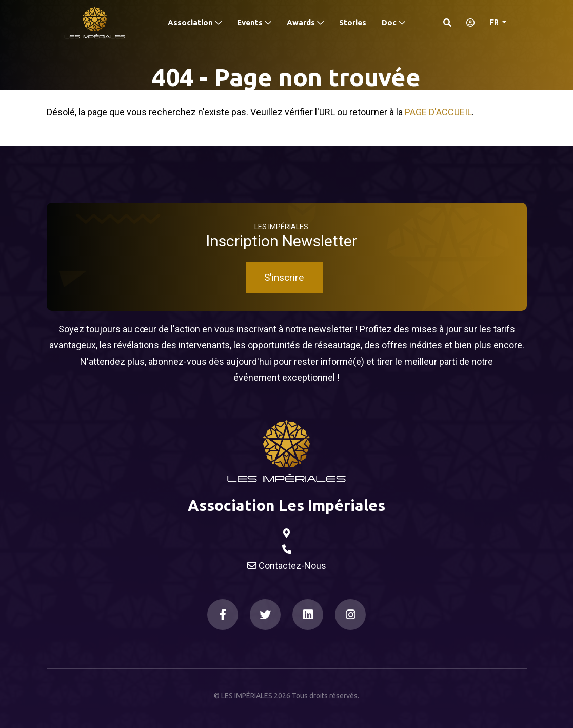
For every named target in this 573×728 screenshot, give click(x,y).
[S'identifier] (467, 23)
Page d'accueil (438, 112)
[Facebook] (223, 615)
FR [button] (495, 23)
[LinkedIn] (308, 615)
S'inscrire (284, 277)
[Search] (447, 23)
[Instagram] (350, 615)
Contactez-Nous (287, 566)
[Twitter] (265, 615)
